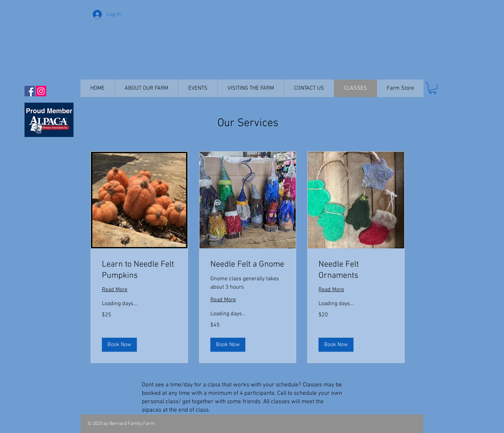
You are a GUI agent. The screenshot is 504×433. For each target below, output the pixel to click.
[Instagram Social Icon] (41, 91)
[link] (139, 270)
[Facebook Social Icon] (30, 91)
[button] (433, 88)
